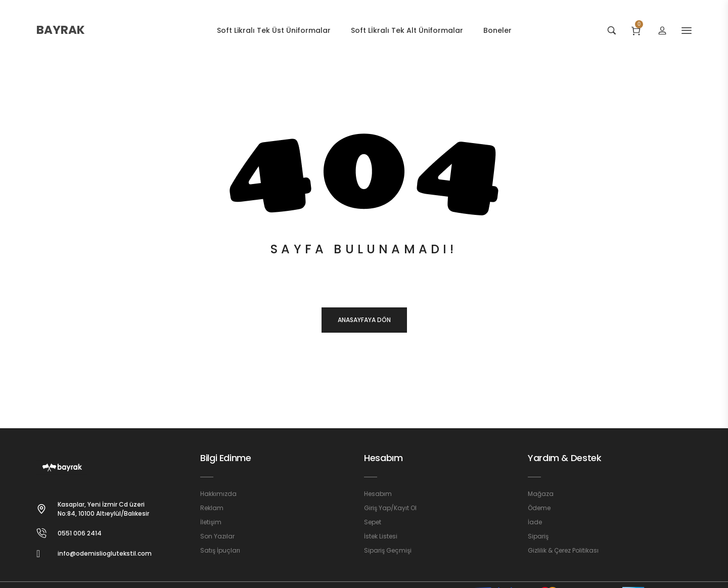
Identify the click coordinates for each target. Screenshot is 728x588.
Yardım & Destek (565, 458)
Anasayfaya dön (364, 320)
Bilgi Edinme (226, 458)
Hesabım (383, 458)
